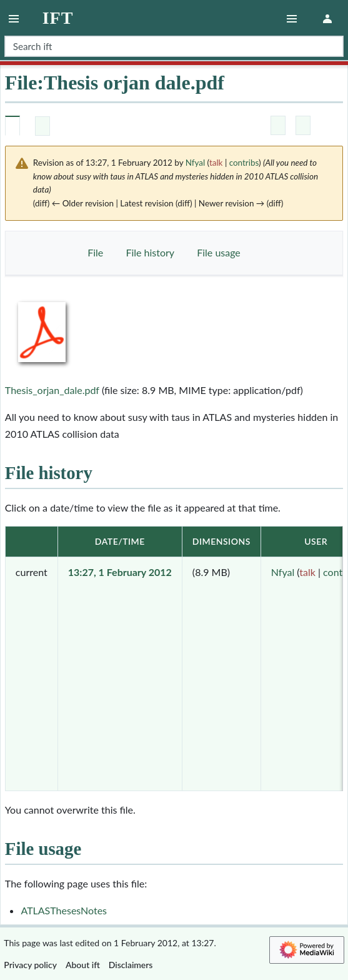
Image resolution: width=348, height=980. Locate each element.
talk (216, 163)
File (95, 252)
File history (150, 252)
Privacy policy (30, 965)
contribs (244, 163)
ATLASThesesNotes (64, 910)
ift (58, 18)
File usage (219, 252)
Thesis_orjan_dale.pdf (52, 390)
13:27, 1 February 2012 (120, 572)
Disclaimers (131, 965)
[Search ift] (174, 46)
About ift (83, 965)
